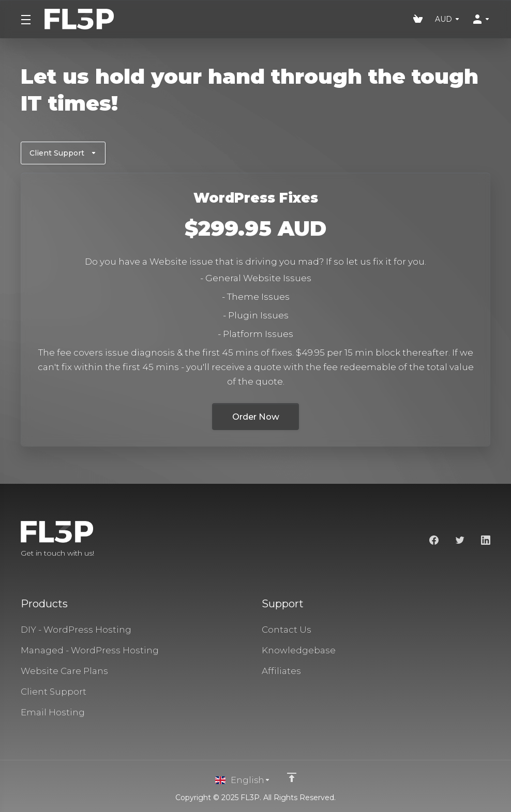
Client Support (63, 153)
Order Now (255, 417)
